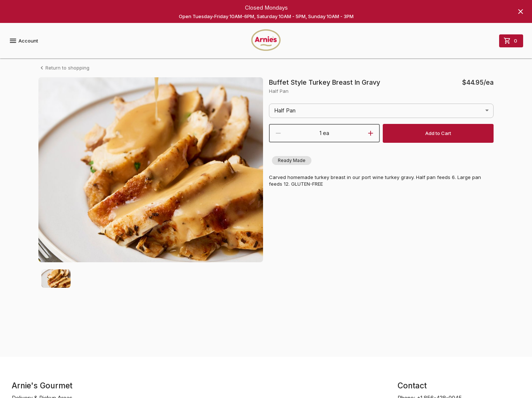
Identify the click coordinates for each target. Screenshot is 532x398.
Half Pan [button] (285, 111)
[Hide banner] (521, 11)
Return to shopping (64, 68)
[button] (292, 161)
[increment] (371, 133)
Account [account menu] (23, 41)
